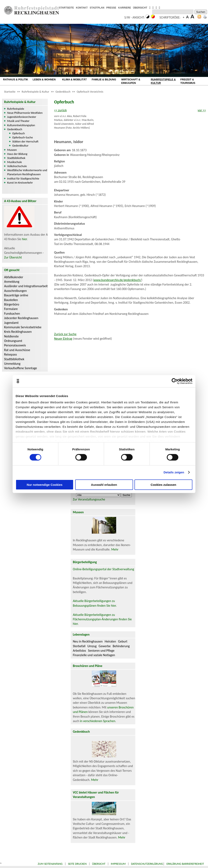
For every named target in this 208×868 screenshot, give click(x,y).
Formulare (11, 309)
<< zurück (60, 110)
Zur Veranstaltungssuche (89, 499)
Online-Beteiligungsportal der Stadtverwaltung (103, 569)
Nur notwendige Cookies (45, 485)
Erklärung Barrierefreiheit (185, 864)
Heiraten (110, 641)
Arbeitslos (79, 651)
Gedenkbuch (63, 92)
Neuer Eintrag (63, 339)
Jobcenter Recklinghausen (21, 318)
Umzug (92, 646)
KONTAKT (82, 8)
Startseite (10, 92)
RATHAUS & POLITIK (16, 80)
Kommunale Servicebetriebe (23, 327)
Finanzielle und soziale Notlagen (94, 655)
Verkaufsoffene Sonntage (21, 368)
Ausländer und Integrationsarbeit (26, 286)
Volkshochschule (17, 166)
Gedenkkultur (20, 146)
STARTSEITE (66, 8)
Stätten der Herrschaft (25, 141)
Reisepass (10, 354)
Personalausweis (15, 345)
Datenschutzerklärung (147, 864)
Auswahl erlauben (104, 485)
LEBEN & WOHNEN (44, 80)
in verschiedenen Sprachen (97, 721)
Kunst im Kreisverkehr (20, 183)
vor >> (202, 110)
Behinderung (121, 646)
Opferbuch (18, 133)
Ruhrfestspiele (16, 109)
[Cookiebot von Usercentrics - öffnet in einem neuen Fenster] (175, 381)
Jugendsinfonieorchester (22, 117)
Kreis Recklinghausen (18, 332)
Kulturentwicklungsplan (21, 125)
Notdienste (11, 336)
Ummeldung (12, 364)
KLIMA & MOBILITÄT (74, 80)
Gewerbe (105, 646)
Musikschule (15, 162)
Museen (12, 150)
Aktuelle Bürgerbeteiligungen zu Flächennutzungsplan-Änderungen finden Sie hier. (102, 619)
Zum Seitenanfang (50, 864)
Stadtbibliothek (16, 158)
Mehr (115, 549)
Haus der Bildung (17, 154)
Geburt (123, 641)
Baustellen (11, 300)
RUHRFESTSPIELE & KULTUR (163, 81)
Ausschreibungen (15, 291)
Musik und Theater (18, 121)
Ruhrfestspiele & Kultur (35, 92)
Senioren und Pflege (101, 651)
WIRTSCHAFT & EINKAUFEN (131, 81)
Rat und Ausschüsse (17, 350)
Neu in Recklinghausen (88, 641)
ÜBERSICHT (140, 8)
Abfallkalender (14, 277)
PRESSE (111, 8)
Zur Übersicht (13, 257)
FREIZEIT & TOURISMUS (188, 81)
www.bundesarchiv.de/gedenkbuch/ (118, 280)
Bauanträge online (16, 295)
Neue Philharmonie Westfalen (25, 113)
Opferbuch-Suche (22, 137)
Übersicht (99, 864)
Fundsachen (12, 314)
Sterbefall (79, 646)
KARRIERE (125, 8)
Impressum (118, 864)
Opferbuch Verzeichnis (90, 92)
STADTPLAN (97, 8)
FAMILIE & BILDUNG (104, 80)
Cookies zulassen (164, 485)
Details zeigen (174, 472)
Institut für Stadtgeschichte (23, 178)
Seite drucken (77, 864)
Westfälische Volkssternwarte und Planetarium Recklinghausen (27, 172)
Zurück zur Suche (65, 334)
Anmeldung (12, 282)
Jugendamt (11, 323)
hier (24, 239)
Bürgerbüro (12, 304)
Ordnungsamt (13, 341)
